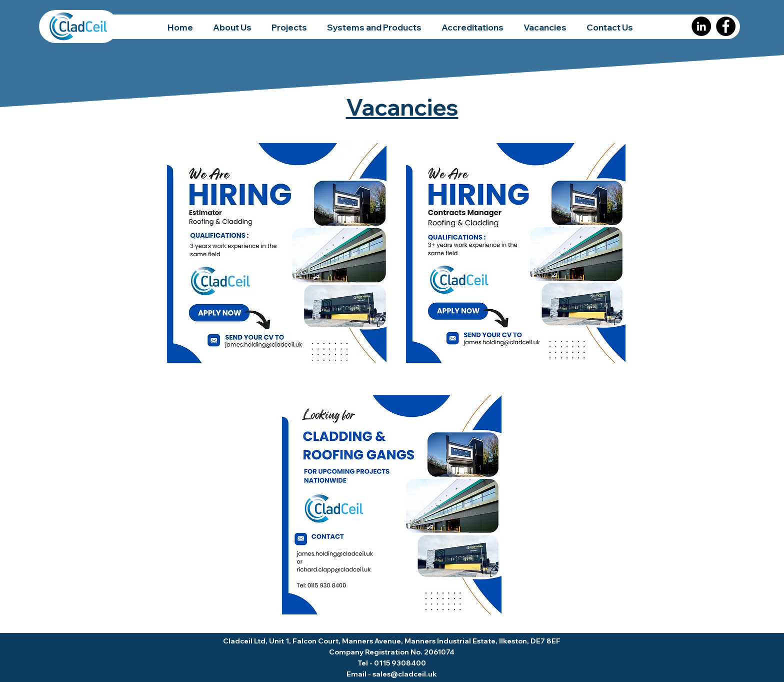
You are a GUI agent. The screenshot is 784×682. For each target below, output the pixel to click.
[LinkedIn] (701, 26)
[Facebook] (726, 26)
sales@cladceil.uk (405, 674)
